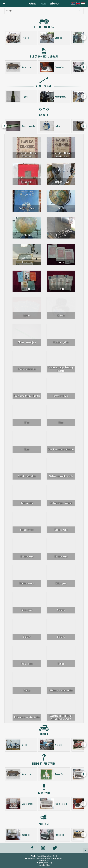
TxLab (48, 865)
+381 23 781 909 (44, 860)
